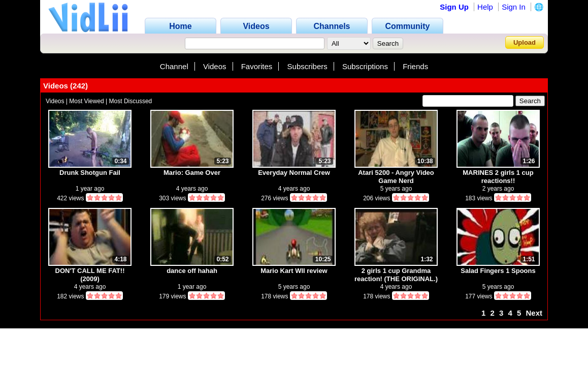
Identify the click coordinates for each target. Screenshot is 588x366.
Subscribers (307, 66)
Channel (174, 66)
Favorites (257, 66)
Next (534, 313)
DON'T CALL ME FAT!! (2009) (90, 275)
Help (485, 7)
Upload (525, 42)
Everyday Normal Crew (294, 173)
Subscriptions (365, 66)
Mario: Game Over (192, 173)
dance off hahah (192, 271)
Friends (415, 66)
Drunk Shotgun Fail (90, 173)
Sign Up (454, 7)
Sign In (514, 7)
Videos (215, 66)
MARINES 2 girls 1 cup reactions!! (498, 177)
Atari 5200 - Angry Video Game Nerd (396, 177)
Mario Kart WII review (294, 271)
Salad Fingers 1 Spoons (498, 271)
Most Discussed (131, 101)
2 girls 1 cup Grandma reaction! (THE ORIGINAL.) (396, 275)
